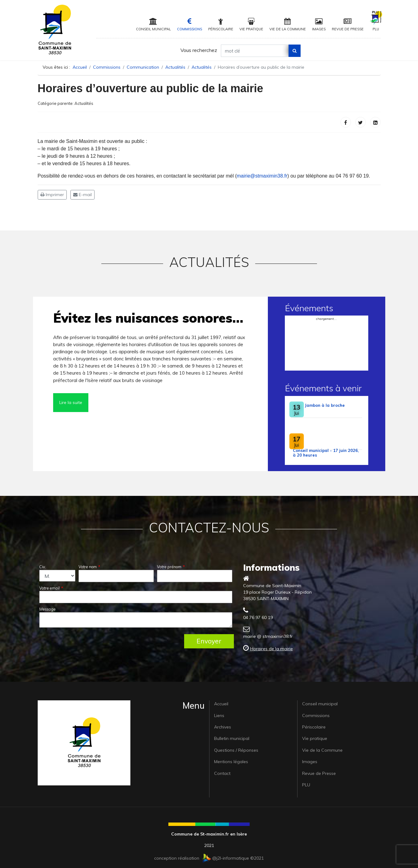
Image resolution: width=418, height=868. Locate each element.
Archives (223, 727)
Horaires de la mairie (272, 649)
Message (47, 609)
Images (319, 25)
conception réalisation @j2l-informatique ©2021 (209, 858)
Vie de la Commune (288, 25)
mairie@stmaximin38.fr (262, 176)
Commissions (190, 25)
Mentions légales (231, 762)
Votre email (51, 588)
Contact (222, 773)
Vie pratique (251, 25)
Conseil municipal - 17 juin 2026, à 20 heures (326, 453)
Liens (219, 715)
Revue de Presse (348, 25)
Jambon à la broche (325, 405)
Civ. (43, 567)
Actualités (84, 103)
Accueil (221, 704)
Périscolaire (221, 25)
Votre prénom (171, 567)
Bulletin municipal (232, 738)
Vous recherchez (199, 50)
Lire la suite (71, 402)
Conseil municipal (153, 25)
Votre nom (89, 567)
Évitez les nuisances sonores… (148, 318)
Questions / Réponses (236, 750)
